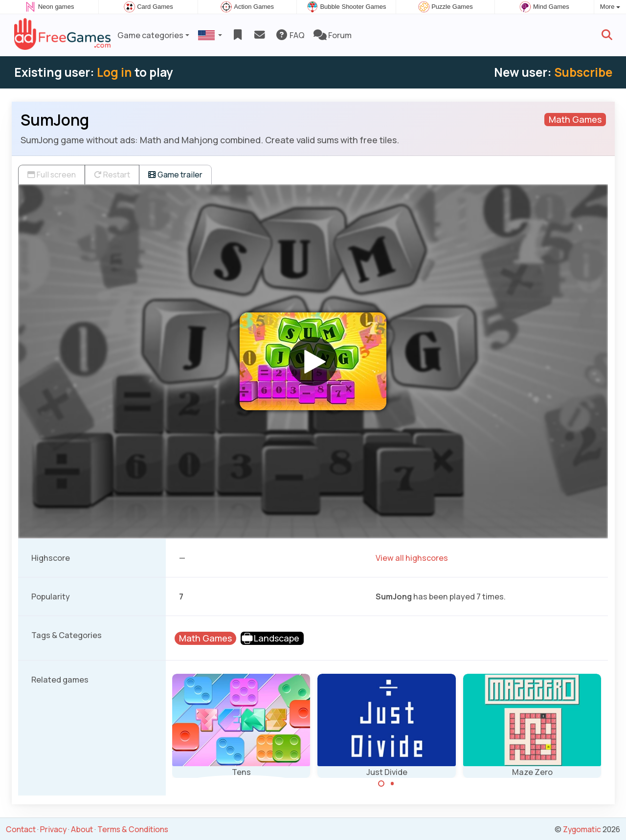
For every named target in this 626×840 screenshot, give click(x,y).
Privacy (53, 829)
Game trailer (175, 175)
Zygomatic (582, 829)
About (82, 829)
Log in (114, 72)
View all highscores (412, 558)
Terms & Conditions (133, 829)
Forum (333, 35)
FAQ (290, 35)
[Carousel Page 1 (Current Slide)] (381, 784)
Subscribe (583, 72)
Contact (21, 829)
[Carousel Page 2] (392, 784)
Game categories (150, 35)
